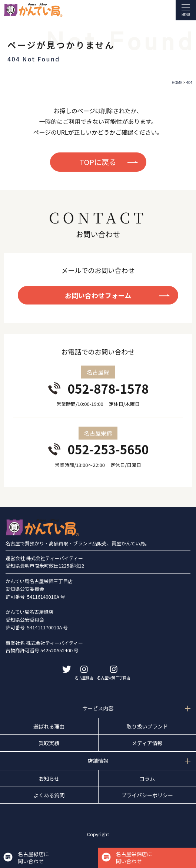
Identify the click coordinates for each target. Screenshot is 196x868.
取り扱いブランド (147, 726)
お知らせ (49, 778)
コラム (147, 778)
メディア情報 (147, 743)
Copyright (98, 834)
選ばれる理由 (49, 726)
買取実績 (49, 743)
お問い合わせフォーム (98, 295)
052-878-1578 (108, 388)
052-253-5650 (108, 449)
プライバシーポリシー (147, 795)
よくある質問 (49, 795)
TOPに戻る (98, 162)
